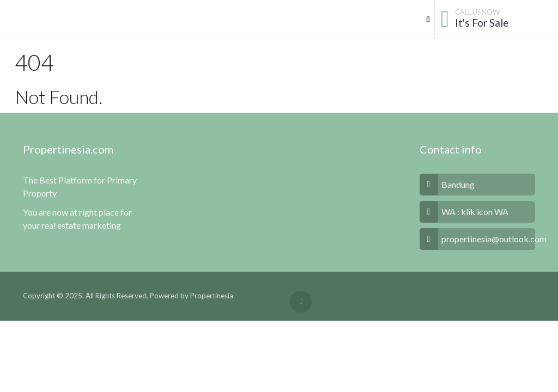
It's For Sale (482, 23)
